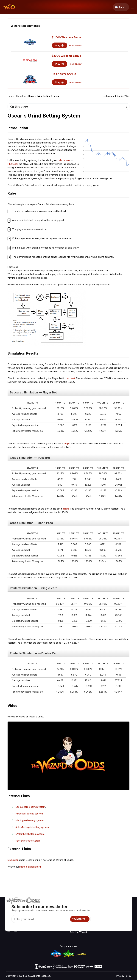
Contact (107, 910)
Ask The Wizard (78, 932)
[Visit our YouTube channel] (9, 929)
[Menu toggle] (132, 7)
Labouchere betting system (30, 807)
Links (105, 915)
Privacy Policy (124, 976)
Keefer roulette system (28, 841)
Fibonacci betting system (29, 814)
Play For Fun (76, 923)
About (106, 905)
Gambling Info (77, 918)
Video (122, 910)
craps (67, 443)
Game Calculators (79, 914)
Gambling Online (78, 927)
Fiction (123, 924)
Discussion (13, 860)
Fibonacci (13, 164)
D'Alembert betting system (30, 834)
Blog (122, 915)
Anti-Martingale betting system (32, 827)
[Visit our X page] (16, 929)
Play (60, 45)
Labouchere (64, 160)
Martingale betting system (29, 820)
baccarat (70, 378)
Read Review (75, 45)
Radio (122, 905)
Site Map (124, 919)
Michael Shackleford (30, 867)
